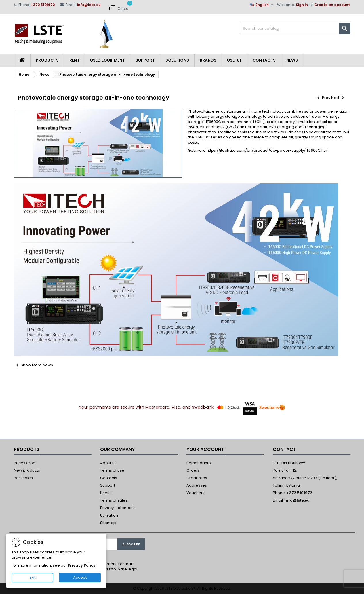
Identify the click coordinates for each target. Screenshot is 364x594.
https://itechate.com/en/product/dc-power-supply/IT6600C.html (268, 150)
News (292, 60)
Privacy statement (117, 508)
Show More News (33, 365)
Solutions (177, 60)
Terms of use (112, 470)
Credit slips (197, 478)
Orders (193, 470)
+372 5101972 (43, 5)
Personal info (199, 463)
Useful (234, 60)
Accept (80, 577)
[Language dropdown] (262, 5)
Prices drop (25, 463)
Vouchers (196, 493)
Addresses (197, 485)
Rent (74, 60)
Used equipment (107, 60)
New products (27, 470)
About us (108, 463)
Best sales (23, 478)
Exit (33, 577)
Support (145, 60)
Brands (208, 60)
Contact (284, 449)
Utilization (109, 515)
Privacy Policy (82, 565)
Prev (323, 98)
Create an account (332, 5)
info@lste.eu (89, 5)
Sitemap (108, 523)
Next (339, 98)
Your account (205, 449)
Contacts (264, 60)
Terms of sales (114, 500)
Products (47, 60)
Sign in (302, 5)
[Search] (295, 29)
